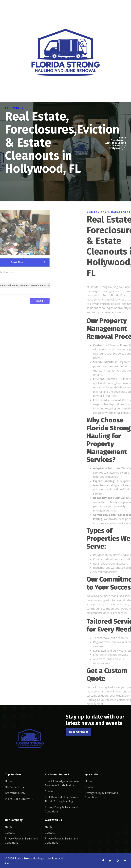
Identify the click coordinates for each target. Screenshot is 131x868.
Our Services (15, 787)
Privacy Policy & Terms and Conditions (61, 809)
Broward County (17, 793)
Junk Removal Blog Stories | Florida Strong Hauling (62, 799)
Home (9, 781)
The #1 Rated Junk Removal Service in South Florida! (62, 783)
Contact (50, 791)
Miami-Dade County (19, 799)
